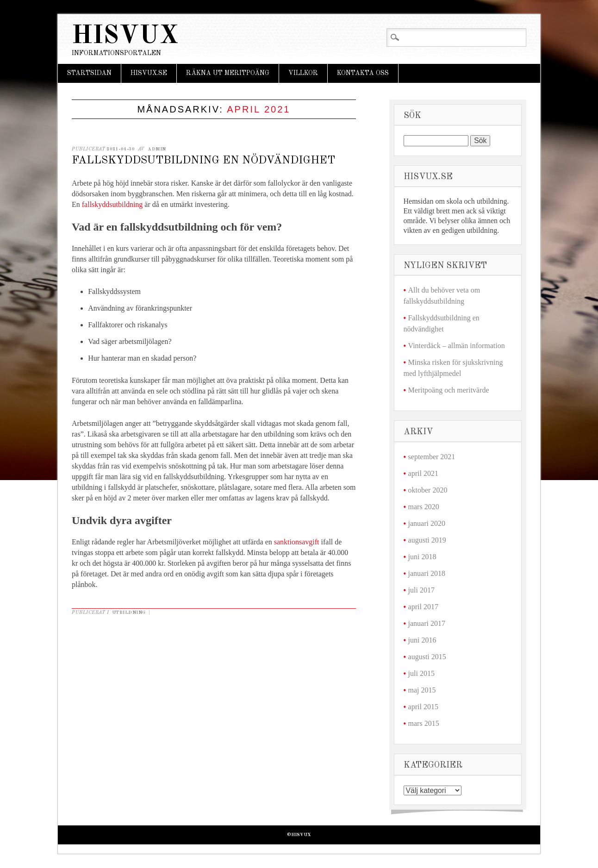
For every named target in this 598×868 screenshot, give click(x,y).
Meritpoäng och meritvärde (449, 390)
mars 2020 (424, 507)
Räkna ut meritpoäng (228, 73)
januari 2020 (427, 523)
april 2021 (423, 473)
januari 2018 (427, 573)
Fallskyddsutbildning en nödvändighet (203, 161)
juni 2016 (422, 640)
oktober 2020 (428, 490)
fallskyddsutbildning (113, 204)
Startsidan (89, 73)
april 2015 (423, 707)
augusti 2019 (427, 540)
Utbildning (129, 612)
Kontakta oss (363, 73)
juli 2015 (421, 673)
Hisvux (125, 36)
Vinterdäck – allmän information (457, 346)
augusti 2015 (427, 657)
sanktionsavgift (297, 542)
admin (157, 149)
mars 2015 (424, 723)
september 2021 (432, 457)
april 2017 (423, 607)
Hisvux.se (149, 73)
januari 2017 (427, 623)
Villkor (303, 73)
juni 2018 (422, 557)
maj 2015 (422, 690)
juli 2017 (421, 590)
